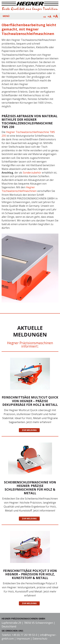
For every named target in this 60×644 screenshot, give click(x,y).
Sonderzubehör (32, 173)
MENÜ (6, 16)
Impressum (23, 639)
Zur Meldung (29, 430)
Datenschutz (40, 639)
